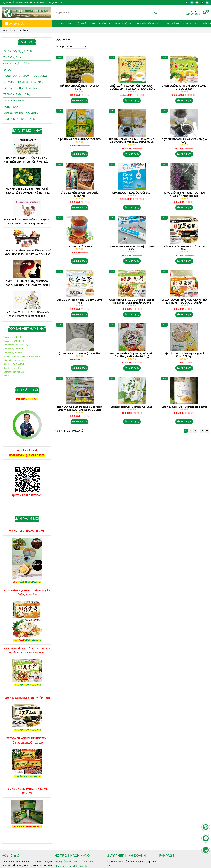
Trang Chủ (64, 24)
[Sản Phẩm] (26, 13)
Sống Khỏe (123, 24)
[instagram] (203, 2)
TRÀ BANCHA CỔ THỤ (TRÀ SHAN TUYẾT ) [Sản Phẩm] (80, 87)
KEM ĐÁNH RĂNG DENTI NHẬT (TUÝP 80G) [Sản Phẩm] (132, 248)
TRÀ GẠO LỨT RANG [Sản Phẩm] (80, 246)
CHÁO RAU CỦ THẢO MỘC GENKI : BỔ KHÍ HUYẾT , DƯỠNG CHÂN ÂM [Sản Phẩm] (184, 301)
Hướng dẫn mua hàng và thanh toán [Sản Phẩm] (74, 862)
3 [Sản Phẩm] (195, 431)
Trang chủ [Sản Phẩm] (7, 30)
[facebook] (188, 2)
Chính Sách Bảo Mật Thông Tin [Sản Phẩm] (71, 866)
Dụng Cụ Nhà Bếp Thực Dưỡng (21, 113)
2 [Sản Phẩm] (190, 431)
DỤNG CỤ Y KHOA (14, 101)
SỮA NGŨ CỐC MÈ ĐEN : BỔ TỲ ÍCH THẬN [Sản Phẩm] (184, 248)
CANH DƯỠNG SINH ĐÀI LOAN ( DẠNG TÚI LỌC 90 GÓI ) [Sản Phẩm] (184, 87)
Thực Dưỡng (101, 24)
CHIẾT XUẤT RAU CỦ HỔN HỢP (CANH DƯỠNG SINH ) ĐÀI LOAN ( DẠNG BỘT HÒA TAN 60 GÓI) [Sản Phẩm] (132, 87)
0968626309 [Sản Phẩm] (20, 2)
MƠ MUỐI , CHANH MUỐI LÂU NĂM (23, 82)
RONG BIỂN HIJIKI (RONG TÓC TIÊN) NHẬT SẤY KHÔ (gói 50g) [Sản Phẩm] (184, 194)
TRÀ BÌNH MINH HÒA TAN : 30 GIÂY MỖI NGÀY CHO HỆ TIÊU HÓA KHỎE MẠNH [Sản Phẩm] (132, 141)
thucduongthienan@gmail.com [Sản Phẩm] (46, 2)
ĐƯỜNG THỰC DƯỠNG (17, 64)
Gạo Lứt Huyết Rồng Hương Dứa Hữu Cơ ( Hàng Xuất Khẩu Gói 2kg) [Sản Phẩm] (132, 355)
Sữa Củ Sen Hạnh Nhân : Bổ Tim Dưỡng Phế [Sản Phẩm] (80, 301)
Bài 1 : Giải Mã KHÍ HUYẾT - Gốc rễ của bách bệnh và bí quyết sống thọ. (27, 314)
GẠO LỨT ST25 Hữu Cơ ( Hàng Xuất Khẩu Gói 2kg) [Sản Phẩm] (184, 355)
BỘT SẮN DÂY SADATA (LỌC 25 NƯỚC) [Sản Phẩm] (80, 353)
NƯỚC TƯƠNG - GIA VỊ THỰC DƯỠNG (25, 76)
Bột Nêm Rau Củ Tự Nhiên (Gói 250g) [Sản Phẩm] (132, 407)
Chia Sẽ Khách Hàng (148, 24)
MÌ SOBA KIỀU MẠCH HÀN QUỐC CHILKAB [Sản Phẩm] (80, 194)
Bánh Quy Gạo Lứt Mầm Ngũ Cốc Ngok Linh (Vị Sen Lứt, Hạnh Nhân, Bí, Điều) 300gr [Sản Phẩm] (80, 408)
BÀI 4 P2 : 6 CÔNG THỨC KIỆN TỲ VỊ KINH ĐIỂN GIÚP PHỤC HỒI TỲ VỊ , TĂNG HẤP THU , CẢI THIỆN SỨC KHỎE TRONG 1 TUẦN (27, 160)
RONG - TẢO (11, 107)
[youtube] (198, 2)
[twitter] (193, 2)
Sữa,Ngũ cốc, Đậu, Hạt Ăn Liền (21, 88)
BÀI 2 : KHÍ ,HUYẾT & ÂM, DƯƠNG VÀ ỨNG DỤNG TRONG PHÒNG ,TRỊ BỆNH (27, 283)
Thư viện (172, 24)
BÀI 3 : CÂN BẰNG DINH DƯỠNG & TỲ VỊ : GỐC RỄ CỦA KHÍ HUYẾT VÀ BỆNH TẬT (27, 252)
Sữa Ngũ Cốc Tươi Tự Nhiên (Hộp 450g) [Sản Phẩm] (184, 407)
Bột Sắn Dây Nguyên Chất (18, 51)
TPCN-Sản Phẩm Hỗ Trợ (17, 94)
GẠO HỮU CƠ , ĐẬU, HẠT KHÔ (21, 119)
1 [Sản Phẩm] (185, 431)
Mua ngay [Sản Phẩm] (80, 101)
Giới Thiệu (81, 24)
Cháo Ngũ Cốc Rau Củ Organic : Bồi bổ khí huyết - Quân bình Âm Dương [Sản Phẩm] (132, 301)
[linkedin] (208, 2)
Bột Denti (9, 70)
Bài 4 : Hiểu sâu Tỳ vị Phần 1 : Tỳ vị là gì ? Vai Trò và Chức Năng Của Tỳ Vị (27, 222)
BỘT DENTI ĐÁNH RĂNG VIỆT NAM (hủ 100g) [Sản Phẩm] (184, 141)
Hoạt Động (190, 24)
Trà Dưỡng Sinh (12, 57)
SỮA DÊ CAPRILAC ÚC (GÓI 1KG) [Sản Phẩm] (132, 193)
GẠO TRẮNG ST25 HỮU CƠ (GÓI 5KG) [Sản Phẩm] (80, 139)
